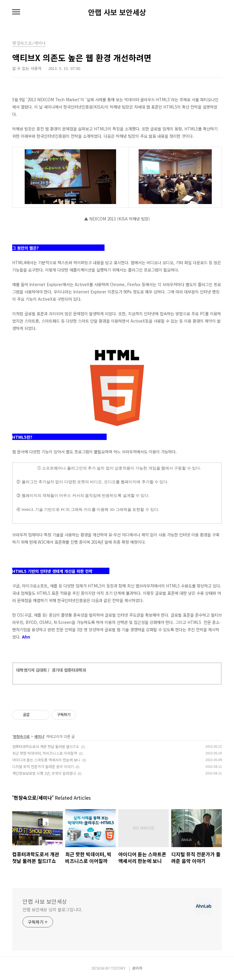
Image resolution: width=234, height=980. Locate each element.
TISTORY (118, 968)
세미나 (39, 736)
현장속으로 (21, 736)
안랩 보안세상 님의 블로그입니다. (52, 909)
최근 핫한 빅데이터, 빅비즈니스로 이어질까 (45, 753)
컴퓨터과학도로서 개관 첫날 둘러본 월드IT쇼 (46, 746)
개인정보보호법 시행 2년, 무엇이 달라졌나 (44, 773)
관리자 (137, 968)
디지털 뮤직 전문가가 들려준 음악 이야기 (43, 766)
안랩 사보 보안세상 (117, 12)
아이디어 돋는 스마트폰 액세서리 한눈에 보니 (46, 760)
